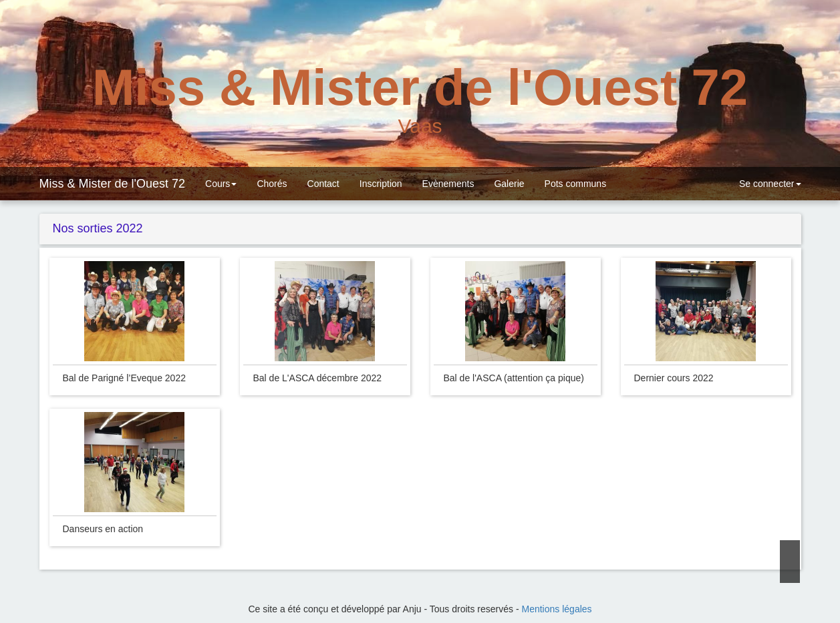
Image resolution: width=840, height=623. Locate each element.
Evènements (448, 184)
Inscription (381, 184)
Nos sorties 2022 (96, 228)
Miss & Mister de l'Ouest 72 (113, 184)
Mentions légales (557, 609)
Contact (323, 184)
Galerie (509, 184)
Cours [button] (221, 184)
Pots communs (576, 184)
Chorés (272, 184)
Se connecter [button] (768, 184)
